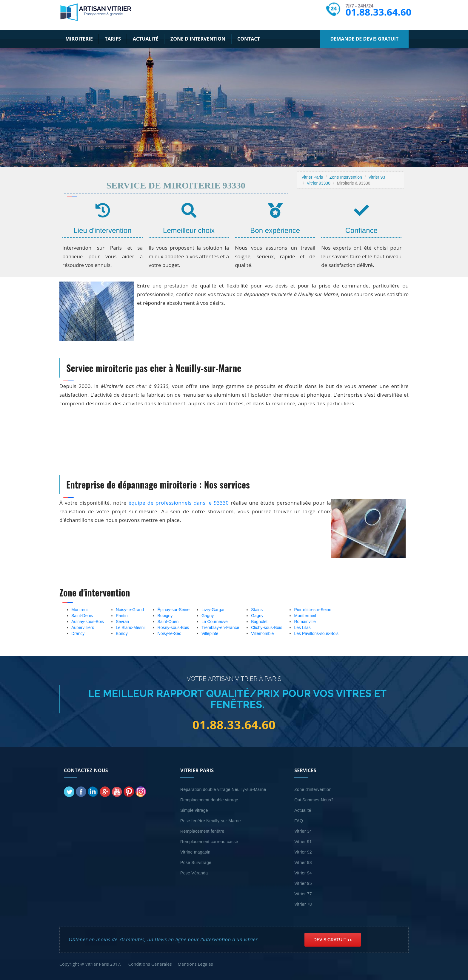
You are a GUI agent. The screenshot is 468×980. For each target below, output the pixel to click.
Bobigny (165, 616)
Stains (257, 610)
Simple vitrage (194, 810)
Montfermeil (305, 616)
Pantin (122, 616)
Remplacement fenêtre (202, 831)
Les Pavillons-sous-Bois (316, 633)
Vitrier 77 (303, 894)
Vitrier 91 (303, 842)
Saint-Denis (82, 616)
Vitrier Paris (312, 177)
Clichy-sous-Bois (267, 627)
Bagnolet (259, 622)
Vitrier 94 (303, 873)
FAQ (299, 821)
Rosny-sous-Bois (173, 627)
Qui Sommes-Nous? (314, 800)
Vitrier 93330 (319, 183)
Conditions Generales (150, 964)
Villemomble (262, 633)
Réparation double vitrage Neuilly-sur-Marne (223, 789)
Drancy (78, 633)
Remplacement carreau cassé (209, 842)
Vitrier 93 (377, 177)
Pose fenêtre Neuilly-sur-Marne (211, 821)
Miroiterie (79, 39)
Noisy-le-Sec (169, 633)
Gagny (208, 616)
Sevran (122, 622)
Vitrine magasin (195, 852)
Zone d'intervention (198, 39)
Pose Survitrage (196, 862)
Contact (249, 39)
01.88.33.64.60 (379, 12)
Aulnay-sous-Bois (88, 622)
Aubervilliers (83, 627)
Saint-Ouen (168, 622)
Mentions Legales (195, 964)
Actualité (146, 39)
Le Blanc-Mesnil (131, 627)
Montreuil (80, 610)
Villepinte (210, 633)
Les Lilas (302, 627)
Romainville (305, 622)
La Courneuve (215, 622)
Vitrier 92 (303, 852)
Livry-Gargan (214, 610)
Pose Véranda (194, 873)
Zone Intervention (346, 177)
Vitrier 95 (303, 883)
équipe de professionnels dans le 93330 (178, 503)
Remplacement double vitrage (209, 800)
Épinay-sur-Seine (174, 610)
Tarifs (113, 39)
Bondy (122, 633)
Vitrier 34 (303, 831)
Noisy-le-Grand (130, 610)
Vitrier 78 (303, 904)
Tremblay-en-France (220, 627)
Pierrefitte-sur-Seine (313, 610)
